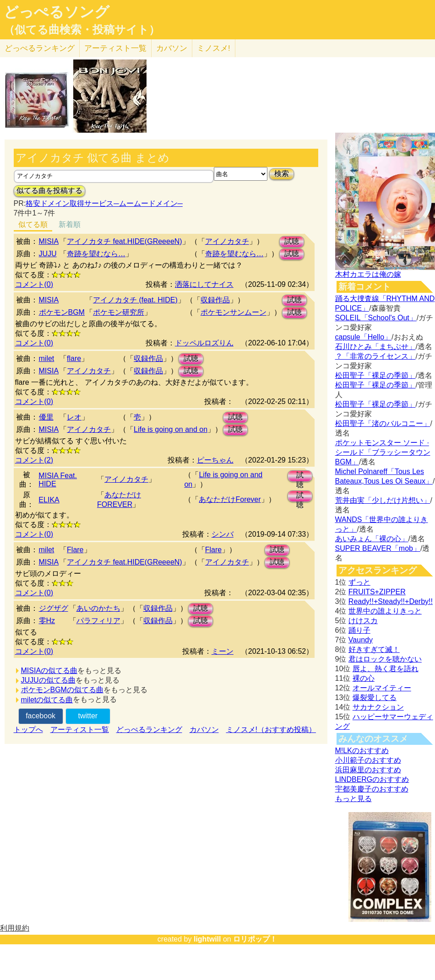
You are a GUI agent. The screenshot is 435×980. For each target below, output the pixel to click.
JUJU (48, 254)
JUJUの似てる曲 (48, 680)
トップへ (28, 730)
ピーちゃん (215, 460)
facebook (41, 716)
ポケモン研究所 (119, 312)
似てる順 (33, 224)
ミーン (223, 651)
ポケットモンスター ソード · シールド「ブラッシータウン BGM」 (383, 452)
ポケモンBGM (62, 312)
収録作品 (215, 300)
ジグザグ (54, 608)
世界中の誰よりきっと (385, 611)
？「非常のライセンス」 (375, 356)
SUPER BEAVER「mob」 (378, 548)
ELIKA (49, 500)
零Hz (47, 621)
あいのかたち (98, 608)
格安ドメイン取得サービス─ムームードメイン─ (104, 203)
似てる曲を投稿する (49, 191)
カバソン (172, 48)
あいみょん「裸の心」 (372, 539)
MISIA (49, 241)
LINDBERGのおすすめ (372, 779)
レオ (74, 417)
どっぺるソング (57, 12)
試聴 (292, 241)
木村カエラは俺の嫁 (368, 274)
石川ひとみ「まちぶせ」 (375, 347)
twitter (88, 716)
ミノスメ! (214, 48)
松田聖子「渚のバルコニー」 (383, 423)
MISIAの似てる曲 (49, 670)
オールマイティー (382, 688)
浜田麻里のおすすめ (368, 770)
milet (47, 358)
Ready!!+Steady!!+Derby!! (391, 601)
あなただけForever (230, 499)
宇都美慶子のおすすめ (372, 789)
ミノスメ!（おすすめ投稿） (271, 730)
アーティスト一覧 (80, 730)
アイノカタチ (227, 241)
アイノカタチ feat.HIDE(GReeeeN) (125, 241)
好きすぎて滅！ (374, 649)
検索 (282, 174)
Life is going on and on (171, 429)
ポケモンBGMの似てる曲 (62, 690)
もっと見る (353, 799)
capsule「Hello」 (364, 337)
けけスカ (363, 621)
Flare (75, 550)
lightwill (207, 939)
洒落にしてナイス (204, 284)
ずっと (359, 582)
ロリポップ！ (255, 939)
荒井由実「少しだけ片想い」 (383, 500)
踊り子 (359, 630)
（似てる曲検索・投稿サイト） (82, 30)
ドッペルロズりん (204, 343)
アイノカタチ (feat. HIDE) (135, 300)
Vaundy (361, 640)
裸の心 (364, 678)
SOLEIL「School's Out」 (376, 318)
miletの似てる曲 (47, 700)
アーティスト (115, 48)
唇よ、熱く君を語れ (386, 669)
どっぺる (40, 48)
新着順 (70, 224)
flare (74, 358)
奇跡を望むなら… (96, 254)
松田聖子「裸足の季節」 (375, 375)
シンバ (223, 534)
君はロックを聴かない (385, 659)
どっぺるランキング (149, 730)
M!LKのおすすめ (362, 751)
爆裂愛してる (375, 697)
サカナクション (378, 707)
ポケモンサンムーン (234, 312)
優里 (46, 417)
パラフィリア (98, 621)
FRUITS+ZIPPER (377, 592)
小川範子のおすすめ (368, 760)
